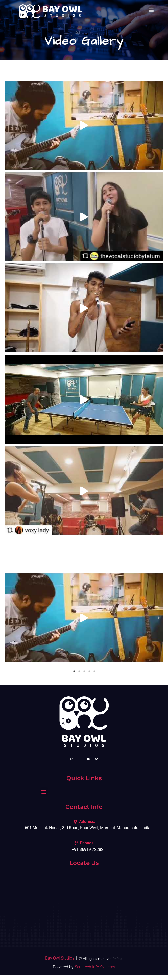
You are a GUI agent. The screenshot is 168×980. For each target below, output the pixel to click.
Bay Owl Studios (60, 958)
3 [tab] (84, 671)
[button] (9, 618)
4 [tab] (89, 671)
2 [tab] (79, 671)
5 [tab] (94, 671)
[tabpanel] (84, 618)
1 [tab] (74, 671)
